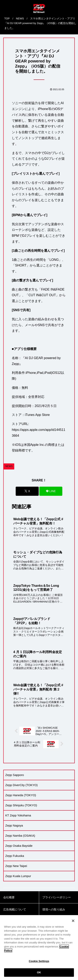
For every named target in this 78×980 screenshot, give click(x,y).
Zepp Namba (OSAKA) (20, 836)
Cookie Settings (39, 967)
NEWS (9, 466)
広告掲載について (15, 909)
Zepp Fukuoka (15, 856)
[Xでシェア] (27, 491)
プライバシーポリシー (57, 897)
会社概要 (9, 897)
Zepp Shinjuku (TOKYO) (21, 805)
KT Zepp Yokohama (18, 815)
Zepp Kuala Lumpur (18, 876)
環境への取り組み (54, 909)
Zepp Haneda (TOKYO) (21, 795)
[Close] (73, 927)
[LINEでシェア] (51, 491)
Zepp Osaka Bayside (19, 846)
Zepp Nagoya (14, 826)
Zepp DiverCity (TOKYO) (21, 785)
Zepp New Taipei (16, 866)
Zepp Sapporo (15, 775)
